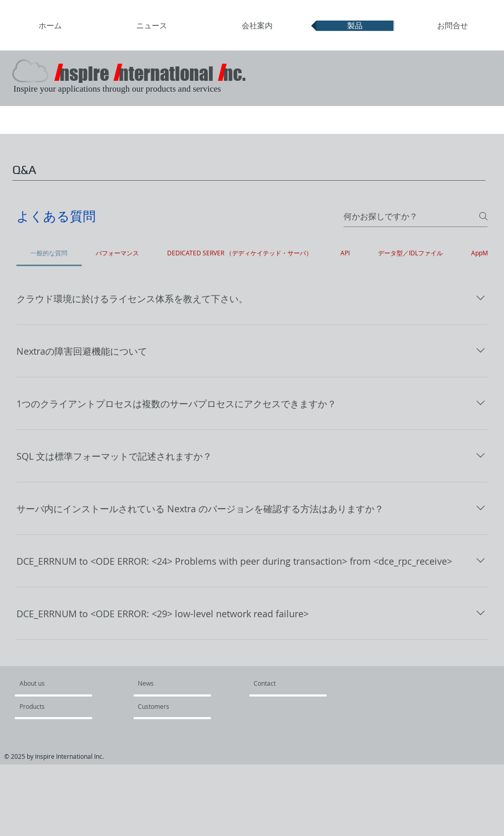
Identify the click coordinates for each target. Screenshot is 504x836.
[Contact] (265, 683)
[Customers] (167, 706)
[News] (162, 683)
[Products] (49, 706)
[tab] (49, 253)
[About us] (59, 683)
